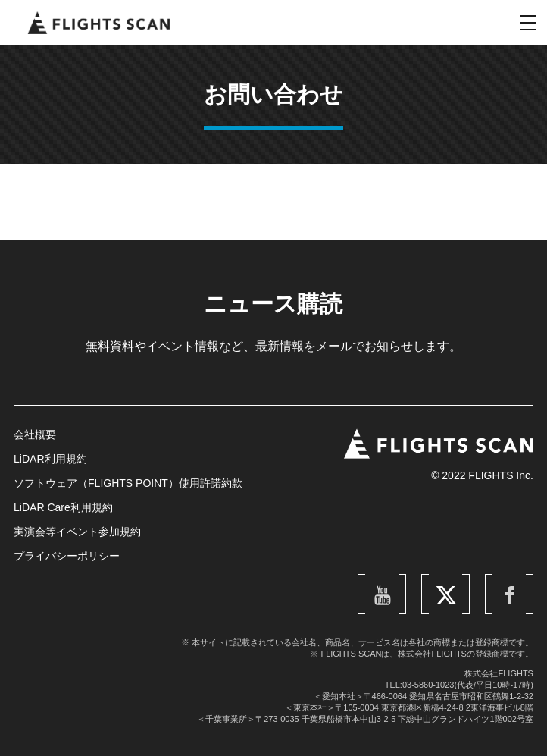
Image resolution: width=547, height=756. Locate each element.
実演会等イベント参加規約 (77, 532)
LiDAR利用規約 (50, 459)
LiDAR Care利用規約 (63, 507)
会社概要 (35, 434)
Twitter (457, 579)
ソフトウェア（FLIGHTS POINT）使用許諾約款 (128, 483)
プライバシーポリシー (67, 556)
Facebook (516, 579)
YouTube (391, 579)
